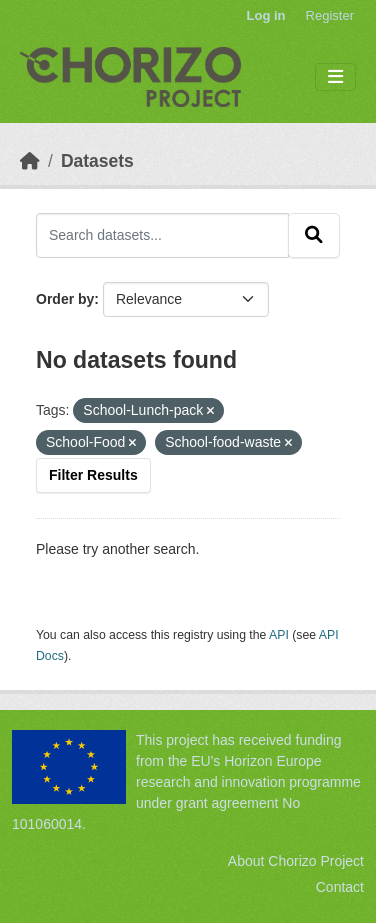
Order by (65, 299)
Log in (266, 15)
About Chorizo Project (296, 861)
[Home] (30, 161)
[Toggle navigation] (335, 77)
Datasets (97, 161)
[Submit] (314, 235)
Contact (340, 887)
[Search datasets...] (162, 235)
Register (330, 15)
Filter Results (93, 475)
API (279, 635)
